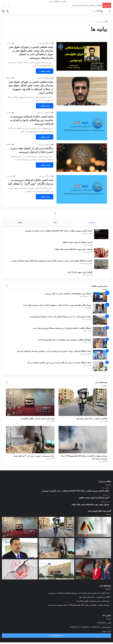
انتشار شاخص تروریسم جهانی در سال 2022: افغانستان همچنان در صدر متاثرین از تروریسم (57, 232)
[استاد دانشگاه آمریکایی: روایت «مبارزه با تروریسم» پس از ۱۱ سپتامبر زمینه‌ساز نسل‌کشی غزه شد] (100, 357)
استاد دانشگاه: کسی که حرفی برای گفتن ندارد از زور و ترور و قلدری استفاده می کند (59, 365)
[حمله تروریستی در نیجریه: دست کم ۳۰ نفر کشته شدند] (30, 443)
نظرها (20, 222)
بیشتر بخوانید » (45, 71)
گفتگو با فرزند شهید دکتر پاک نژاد (79, 274)
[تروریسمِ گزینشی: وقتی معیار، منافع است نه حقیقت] (20, 575)
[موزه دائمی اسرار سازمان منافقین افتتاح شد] (30, 405)
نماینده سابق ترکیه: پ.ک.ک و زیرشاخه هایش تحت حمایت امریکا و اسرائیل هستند (60, 319)
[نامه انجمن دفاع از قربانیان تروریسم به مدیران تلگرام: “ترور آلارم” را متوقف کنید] (82, 189)
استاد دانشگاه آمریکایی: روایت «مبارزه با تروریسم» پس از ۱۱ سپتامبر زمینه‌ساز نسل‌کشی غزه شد (54, 354)
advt (50, 43)
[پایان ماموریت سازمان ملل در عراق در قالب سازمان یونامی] (20, 553)
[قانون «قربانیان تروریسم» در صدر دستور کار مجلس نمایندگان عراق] (57, 575)
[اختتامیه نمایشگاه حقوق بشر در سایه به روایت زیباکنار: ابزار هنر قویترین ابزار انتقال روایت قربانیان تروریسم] (100, 266)
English (57, 1)
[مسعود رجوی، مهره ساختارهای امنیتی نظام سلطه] (100, 254)
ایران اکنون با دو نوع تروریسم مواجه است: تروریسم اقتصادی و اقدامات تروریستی (79, 598)
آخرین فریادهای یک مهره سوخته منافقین (76, 244)
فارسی (63, 1)
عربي (51, 1)
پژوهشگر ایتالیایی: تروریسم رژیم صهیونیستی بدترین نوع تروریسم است (64, 342)
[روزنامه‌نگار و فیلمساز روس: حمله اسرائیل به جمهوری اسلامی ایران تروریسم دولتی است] (100, 311)
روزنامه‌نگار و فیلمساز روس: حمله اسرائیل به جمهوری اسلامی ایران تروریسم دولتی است (57, 308)
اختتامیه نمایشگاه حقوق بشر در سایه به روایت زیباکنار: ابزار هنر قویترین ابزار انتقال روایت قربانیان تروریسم (50, 262)
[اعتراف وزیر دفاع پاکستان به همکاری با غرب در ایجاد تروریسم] (100, 300)
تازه (55, 222)
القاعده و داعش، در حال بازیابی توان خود (86, 5)
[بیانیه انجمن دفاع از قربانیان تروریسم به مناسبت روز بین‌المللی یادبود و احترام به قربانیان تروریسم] (82, 126)
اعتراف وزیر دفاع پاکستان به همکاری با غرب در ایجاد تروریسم (68, 296)
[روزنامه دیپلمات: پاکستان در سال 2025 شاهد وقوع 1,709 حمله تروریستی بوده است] (83, 443)
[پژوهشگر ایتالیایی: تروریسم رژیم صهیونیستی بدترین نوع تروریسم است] (100, 346)
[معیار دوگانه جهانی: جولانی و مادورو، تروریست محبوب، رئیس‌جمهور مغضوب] (93, 575)
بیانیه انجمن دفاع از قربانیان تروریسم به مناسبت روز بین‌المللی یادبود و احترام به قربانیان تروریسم (32, 120)
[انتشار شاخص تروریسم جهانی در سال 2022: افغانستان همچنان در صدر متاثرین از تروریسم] (100, 236)
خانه (105, 22)
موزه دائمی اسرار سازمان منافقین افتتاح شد (30, 422)
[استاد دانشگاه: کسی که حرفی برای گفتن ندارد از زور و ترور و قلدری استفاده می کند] (100, 369)
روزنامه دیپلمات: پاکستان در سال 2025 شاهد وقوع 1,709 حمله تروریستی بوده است (79, 610)
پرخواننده (92, 222)
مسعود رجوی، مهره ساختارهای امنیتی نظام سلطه (72, 251)
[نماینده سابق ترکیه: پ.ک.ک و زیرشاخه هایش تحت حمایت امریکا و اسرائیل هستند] (100, 323)
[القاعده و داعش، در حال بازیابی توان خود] (83, 405)
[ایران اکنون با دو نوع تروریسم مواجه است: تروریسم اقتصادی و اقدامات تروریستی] (93, 532)
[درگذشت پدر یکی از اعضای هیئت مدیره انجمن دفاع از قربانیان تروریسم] (82, 158)
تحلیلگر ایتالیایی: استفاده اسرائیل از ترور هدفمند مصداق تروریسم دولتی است (62, 331)
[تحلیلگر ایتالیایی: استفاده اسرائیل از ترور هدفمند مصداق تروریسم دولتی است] (100, 334)
